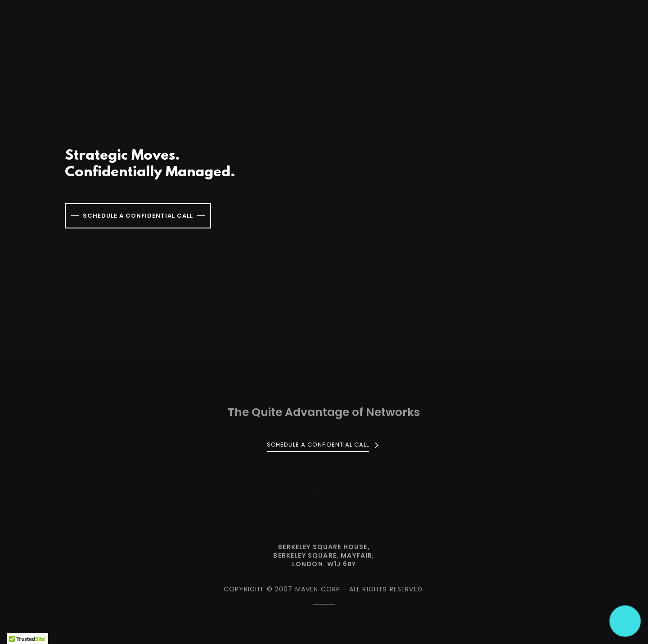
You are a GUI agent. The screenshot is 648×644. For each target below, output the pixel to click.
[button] (625, 621)
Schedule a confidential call (138, 216)
